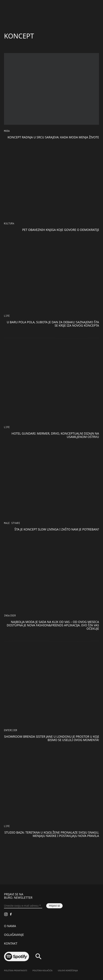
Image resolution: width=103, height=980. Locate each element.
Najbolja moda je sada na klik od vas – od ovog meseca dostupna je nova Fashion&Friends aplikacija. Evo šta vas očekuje (53, 625)
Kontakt (11, 943)
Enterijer (11, 730)
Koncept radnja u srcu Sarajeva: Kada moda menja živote (53, 137)
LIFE (7, 316)
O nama (10, 926)
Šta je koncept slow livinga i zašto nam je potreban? (57, 529)
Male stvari (12, 523)
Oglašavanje (14, 935)
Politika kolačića (42, 971)
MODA (7, 131)
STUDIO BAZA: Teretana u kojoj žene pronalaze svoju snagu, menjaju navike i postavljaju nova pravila (52, 834)
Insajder (10, 616)
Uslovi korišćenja (68, 971)
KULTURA (9, 223)
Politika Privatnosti (16, 971)
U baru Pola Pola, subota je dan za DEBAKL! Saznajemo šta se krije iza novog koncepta (53, 324)
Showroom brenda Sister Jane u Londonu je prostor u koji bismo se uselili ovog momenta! (51, 738)
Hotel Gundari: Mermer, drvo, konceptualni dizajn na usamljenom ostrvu (55, 435)
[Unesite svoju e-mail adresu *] (23, 906)
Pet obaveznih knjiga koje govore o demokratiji (61, 230)
